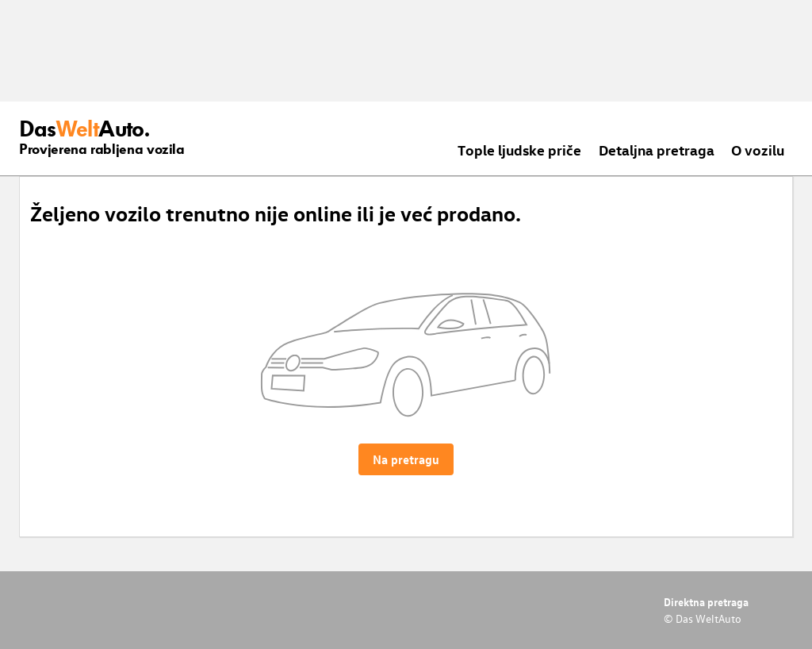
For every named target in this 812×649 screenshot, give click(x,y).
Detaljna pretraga (657, 150)
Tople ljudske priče (519, 150)
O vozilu (758, 150)
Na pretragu (406, 459)
